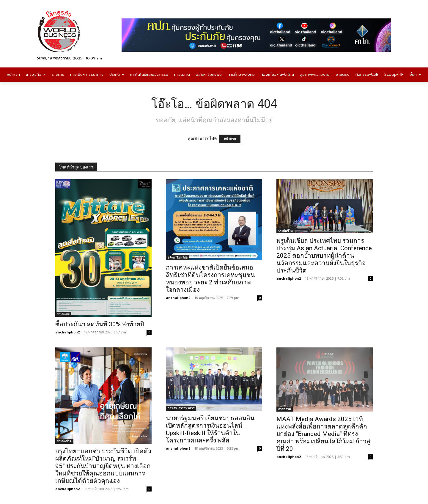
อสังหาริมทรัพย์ (178, 257)
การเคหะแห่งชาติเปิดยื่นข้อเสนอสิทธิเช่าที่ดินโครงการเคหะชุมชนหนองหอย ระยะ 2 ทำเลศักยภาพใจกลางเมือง (210, 279)
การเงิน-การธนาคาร (181, 408)
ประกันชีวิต (285, 231)
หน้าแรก (230, 139)
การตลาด (285, 409)
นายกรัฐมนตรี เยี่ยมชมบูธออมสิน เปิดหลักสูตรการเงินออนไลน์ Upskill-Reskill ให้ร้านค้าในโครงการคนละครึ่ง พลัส (210, 429)
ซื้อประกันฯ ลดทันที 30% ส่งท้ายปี (100, 324)
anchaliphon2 (67, 332)
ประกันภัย (63, 314)
